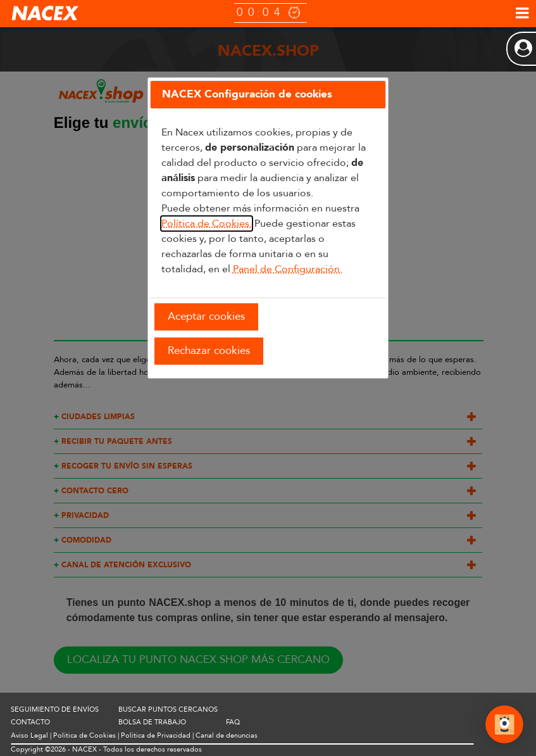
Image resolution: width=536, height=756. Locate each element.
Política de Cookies (84, 735)
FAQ (233, 722)
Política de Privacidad (156, 735)
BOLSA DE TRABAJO (152, 722)
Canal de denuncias (227, 735)
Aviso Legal (29, 735)
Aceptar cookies (206, 316)
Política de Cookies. (207, 224)
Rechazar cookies (209, 350)
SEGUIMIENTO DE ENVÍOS (55, 709)
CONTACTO (30, 722)
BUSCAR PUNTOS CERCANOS (168, 709)
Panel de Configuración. (288, 269)
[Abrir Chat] (504, 726)
